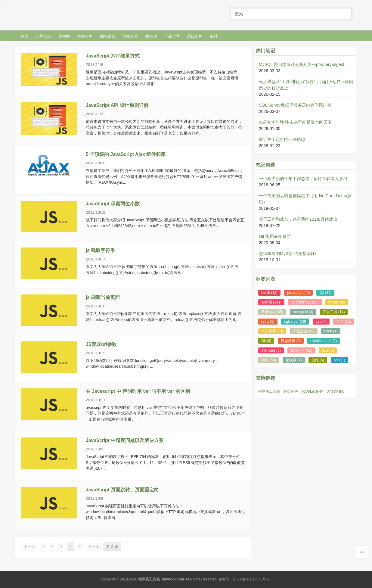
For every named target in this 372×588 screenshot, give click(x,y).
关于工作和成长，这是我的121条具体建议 (298, 219)
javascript (298, 293)
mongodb (303, 312)
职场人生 (301, 350)
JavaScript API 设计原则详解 (117, 105)
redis (268, 322)
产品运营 (172, 36)
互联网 (64, 36)
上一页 (29, 547)
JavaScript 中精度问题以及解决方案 (125, 440)
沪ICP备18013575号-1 (251, 579)
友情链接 (265, 378)
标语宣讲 (291, 391)
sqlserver (295, 322)
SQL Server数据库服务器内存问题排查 (295, 105)
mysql (337, 302)
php (339, 360)
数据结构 (272, 312)
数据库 (151, 36)
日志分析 (291, 341)
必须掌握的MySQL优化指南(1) (287, 254)
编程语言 (108, 36)
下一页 (93, 547)
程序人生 (85, 36)
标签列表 (265, 279)
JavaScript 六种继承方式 (113, 56)
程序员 (271, 302)
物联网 (294, 360)
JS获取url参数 (101, 344)
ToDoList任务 (312, 391)
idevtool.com (173, 579)
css (321, 322)
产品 (344, 322)
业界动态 (43, 36)
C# (325, 293)
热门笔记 (265, 51)
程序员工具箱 (269, 391)
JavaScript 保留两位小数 (113, 204)
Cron (331, 331)
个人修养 (272, 331)
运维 (318, 360)
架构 (269, 360)
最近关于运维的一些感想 (282, 139)
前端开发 (130, 36)
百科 (214, 36)
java (328, 350)
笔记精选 (265, 165)
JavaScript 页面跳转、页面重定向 (122, 490)
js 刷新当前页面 (103, 297)
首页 (24, 36)
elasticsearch (324, 341)
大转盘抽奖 (336, 391)
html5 (269, 293)
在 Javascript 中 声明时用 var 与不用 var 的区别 (138, 391)
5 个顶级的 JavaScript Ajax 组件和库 (126, 154)
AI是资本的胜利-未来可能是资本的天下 (295, 122)
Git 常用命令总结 (275, 236)
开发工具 (334, 312)
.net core (271, 350)
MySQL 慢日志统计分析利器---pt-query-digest (301, 64)
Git (266, 341)
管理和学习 (305, 302)
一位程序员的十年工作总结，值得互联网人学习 (303, 179)
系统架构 (195, 36)
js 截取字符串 (100, 250)
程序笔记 (59, 14)
